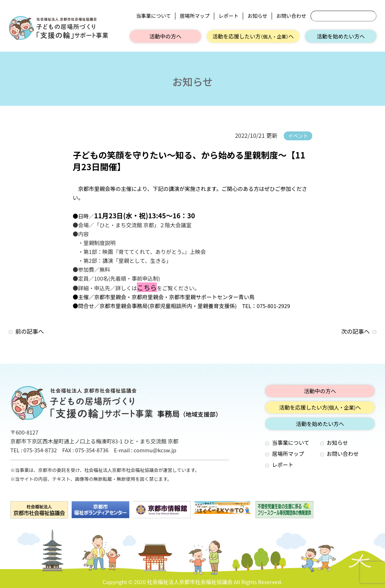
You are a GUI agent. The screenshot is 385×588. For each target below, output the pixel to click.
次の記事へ (355, 331)
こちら (147, 287)
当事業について (154, 16)
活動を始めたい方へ (341, 36)
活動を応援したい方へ (253, 36)
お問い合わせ (291, 16)
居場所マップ (195, 16)
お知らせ (257, 16)
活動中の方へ (165, 36)
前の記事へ (30, 331)
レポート (229, 16)
